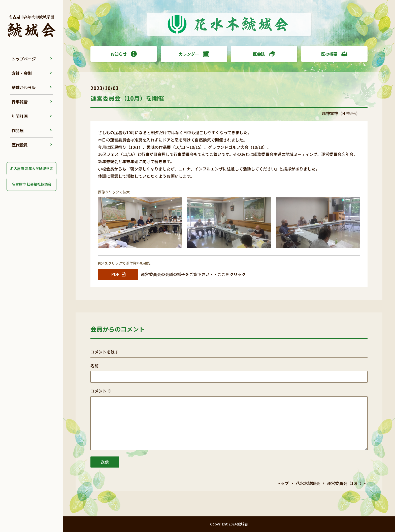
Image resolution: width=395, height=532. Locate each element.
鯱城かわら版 (24, 87)
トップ (283, 483)
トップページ (24, 59)
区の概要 (334, 54)
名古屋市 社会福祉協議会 (32, 184)
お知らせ (124, 54)
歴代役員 (20, 145)
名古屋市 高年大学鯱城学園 (32, 168)
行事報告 (20, 102)
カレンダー (194, 54)
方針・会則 (22, 73)
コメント (101, 391)
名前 (94, 366)
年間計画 (20, 116)
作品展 (18, 130)
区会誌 (264, 54)
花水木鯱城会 (308, 483)
